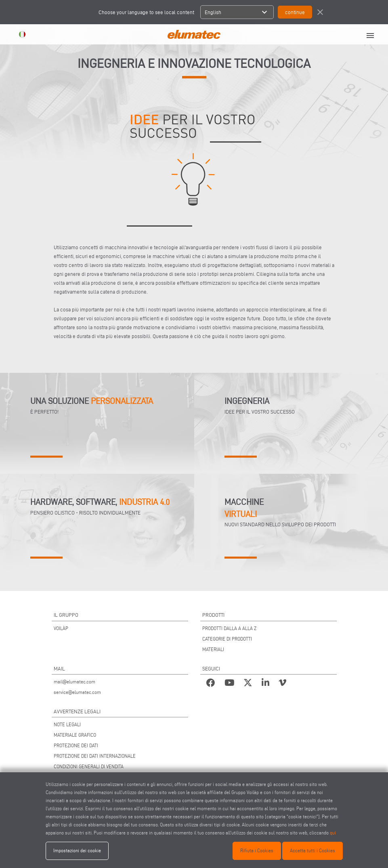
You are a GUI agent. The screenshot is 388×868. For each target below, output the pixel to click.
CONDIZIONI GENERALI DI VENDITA (89, 766)
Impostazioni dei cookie (77, 850)
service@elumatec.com (77, 692)
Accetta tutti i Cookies (312, 850)
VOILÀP (61, 628)
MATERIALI (213, 649)
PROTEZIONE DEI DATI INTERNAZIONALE (95, 756)
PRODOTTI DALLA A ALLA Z (229, 628)
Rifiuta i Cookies (257, 850)
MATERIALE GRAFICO (75, 735)
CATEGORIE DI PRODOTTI (227, 639)
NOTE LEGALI (67, 724)
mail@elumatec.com (74, 682)
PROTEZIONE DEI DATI (76, 745)
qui (333, 833)
